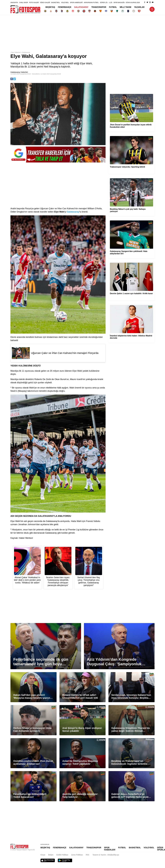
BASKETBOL (56, 3)
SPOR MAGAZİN (119, 3)
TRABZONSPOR (99, 7)
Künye (43, 855)
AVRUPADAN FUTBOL (91, 3)
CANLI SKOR (23, 3)
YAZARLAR (139, 7)
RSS (87, 855)
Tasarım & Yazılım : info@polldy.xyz (106, 855)
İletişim (51, 855)
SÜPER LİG (104, 3)
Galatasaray (26, 52)
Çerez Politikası (77, 855)
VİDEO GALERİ (45, 3)
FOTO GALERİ (34, 3)
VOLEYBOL (65, 3)
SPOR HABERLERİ (76, 3)
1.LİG (111, 3)
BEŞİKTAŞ (50, 7)
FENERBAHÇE (65, 7)
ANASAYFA (14, 3)
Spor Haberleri (16, 52)
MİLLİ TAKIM (125, 7)
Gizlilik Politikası (62, 855)
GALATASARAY (81, 7)
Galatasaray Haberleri (19, 72)
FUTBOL (113, 7)
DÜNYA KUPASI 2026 (133, 3)
